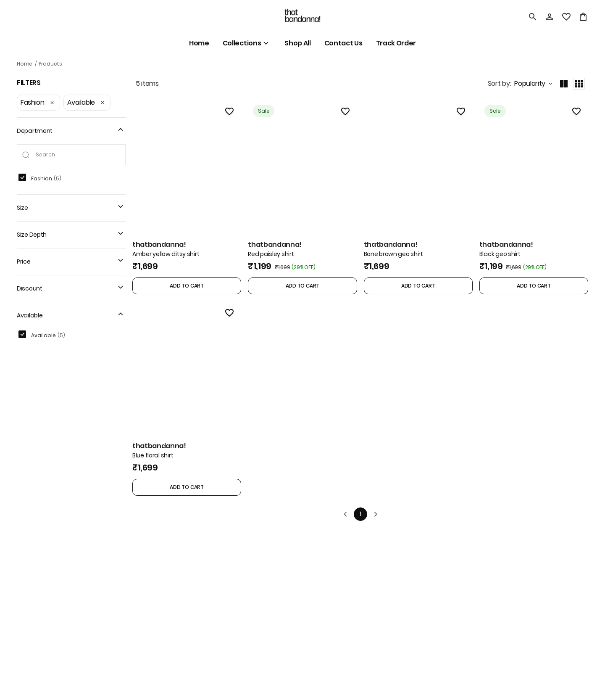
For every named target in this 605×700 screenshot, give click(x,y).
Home (25, 64)
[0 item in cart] (583, 17)
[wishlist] (566, 17)
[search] (533, 17)
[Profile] (550, 17)
